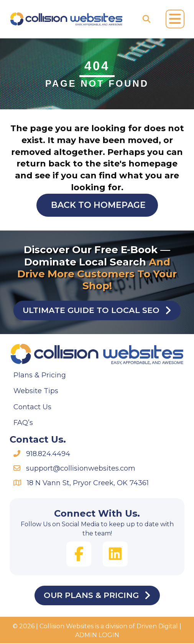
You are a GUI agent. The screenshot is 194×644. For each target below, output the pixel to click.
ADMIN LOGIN (97, 636)
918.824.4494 (48, 454)
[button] (79, 554)
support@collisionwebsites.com (81, 469)
